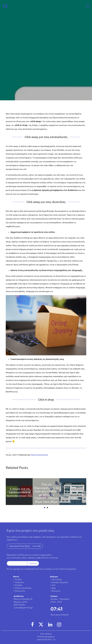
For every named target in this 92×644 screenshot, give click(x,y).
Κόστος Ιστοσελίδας (23, 588)
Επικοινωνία (20, 591)
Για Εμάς (18, 579)
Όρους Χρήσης (46, 569)
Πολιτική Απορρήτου (67, 569)
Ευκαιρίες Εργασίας (60, 582)
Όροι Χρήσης (46, 634)
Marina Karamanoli (39, 455)
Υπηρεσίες (19, 582)
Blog (53, 588)
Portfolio (19, 585)
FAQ (53, 585)
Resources (56, 591)
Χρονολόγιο (57, 579)
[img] (32, 625)
